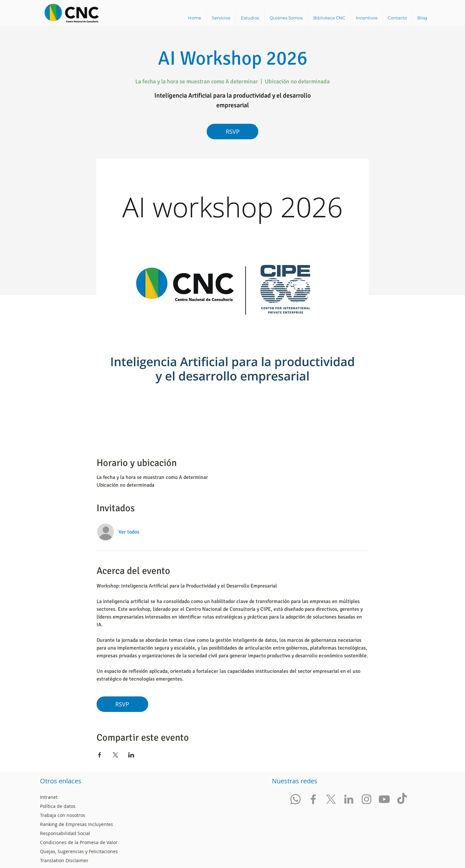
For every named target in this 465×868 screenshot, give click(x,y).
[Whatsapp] (295, 799)
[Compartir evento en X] (115, 755)
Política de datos (58, 806)
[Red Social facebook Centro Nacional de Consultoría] (313, 799)
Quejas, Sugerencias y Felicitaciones (79, 851)
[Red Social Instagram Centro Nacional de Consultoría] (367, 799)
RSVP (233, 132)
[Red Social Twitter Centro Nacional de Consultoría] (331, 799)
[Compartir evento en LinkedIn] (131, 755)
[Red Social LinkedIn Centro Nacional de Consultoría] (349, 799)
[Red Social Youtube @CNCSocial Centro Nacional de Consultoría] (384, 799)
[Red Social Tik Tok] (402, 799)
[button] (221, 18)
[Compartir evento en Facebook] (100, 755)
